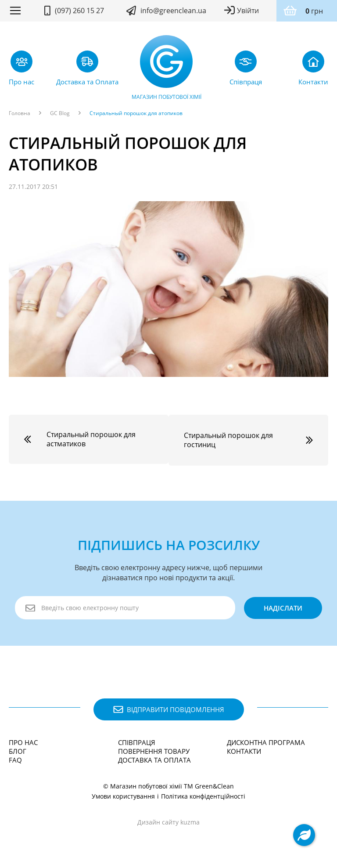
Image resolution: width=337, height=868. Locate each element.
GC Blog (60, 113)
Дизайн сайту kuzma (168, 820)
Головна (20, 113)
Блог (18, 749)
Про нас (23, 740)
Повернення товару (154, 749)
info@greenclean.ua (173, 11)
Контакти (244, 749)
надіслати (282, 606)
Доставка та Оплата (154, 758)
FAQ (15, 758)
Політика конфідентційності (203, 794)
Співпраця (137, 740)
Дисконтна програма (266, 740)
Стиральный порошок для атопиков (136, 113)
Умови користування (123, 794)
